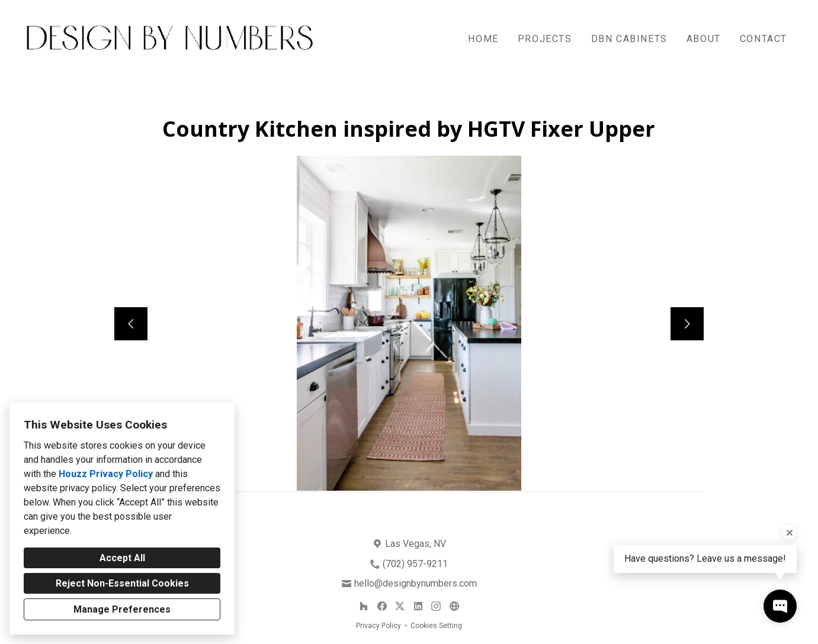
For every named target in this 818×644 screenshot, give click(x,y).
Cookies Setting (436, 626)
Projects (545, 39)
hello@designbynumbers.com (416, 583)
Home (483, 39)
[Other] (454, 606)
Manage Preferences (122, 609)
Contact (764, 39)
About (704, 39)
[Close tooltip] (790, 533)
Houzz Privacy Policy (106, 474)
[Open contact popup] (780, 606)
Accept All (122, 558)
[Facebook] (382, 606)
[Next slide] (687, 324)
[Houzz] (363, 606)
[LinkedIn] (418, 606)
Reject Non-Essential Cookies (122, 583)
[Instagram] (436, 606)
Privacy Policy (378, 626)
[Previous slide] (131, 324)
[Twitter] (400, 606)
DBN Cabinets (629, 39)
